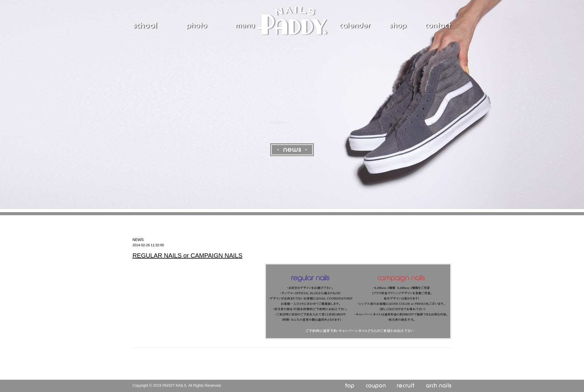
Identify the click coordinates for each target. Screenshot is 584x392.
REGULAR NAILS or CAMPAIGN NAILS (187, 255)
